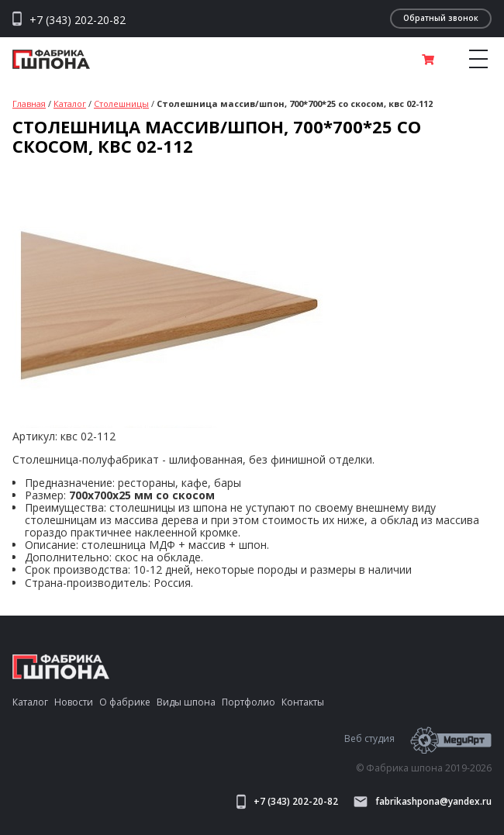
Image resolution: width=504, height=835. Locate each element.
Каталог (70, 104)
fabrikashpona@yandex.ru (423, 802)
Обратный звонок (441, 18)
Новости (74, 702)
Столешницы (121, 104)
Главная (29, 104)
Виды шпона (186, 702)
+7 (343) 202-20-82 (78, 20)
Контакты (303, 702)
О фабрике (125, 702)
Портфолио (249, 702)
